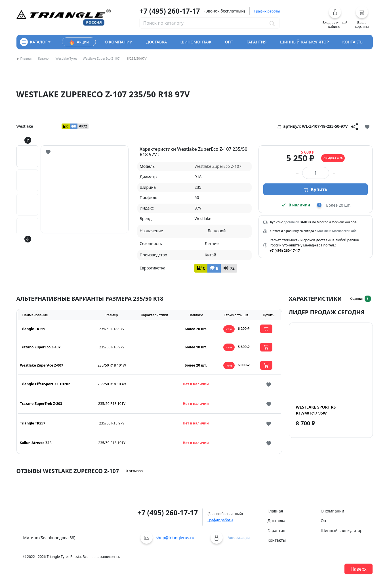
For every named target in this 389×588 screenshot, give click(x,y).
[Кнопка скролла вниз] (28, 239)
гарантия (257, 42)
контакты (353, 42)
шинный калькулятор (304, 42)
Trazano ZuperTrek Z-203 (41, 404)
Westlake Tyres (67, 58)
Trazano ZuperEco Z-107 (40, 347)
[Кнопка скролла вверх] (28, 140)
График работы (220, 520)
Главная (27, 58)
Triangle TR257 (33, 423)
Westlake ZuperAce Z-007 (42, 365)
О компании (332, 511)
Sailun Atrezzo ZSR (36, 443)
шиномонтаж (196, 42)
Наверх (359, 569)
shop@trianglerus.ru (175, 538)
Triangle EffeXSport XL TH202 (45, 384)
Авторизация (239, 538)
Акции (79, 42)
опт (229, 42)
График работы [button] (267, 11)
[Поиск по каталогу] (272, 23)
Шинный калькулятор (341, 531)
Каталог (44, 58)
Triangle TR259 (33, 329)
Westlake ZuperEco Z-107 (101, 58)
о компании (119, 42)
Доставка (276, 521)
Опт (324, 521)
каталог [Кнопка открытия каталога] (34, 42)
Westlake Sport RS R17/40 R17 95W (316, 410)
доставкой (292, 222)
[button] (335, 17)
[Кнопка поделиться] (355, 126)
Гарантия (276, 531)
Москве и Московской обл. (337, 231)
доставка (157, 42)
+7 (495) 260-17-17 (170, 11)
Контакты (277, 540)
